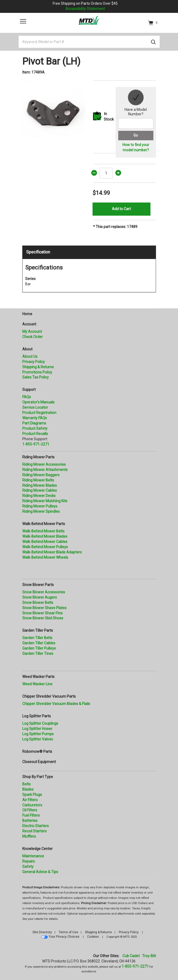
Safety (28, 867)
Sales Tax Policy (36, 377)
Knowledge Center (37, 849)
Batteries (30, 821)
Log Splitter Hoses (37, 729)
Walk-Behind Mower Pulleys (45, 547)
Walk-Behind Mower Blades (45, 536)
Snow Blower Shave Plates (44, 608)
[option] (54, 112)
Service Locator (35, 407)
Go (136, 135)
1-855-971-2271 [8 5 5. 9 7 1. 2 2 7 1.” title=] (36, 444)
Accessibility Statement (85, 9)
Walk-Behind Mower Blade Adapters (52, 552)
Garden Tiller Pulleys (39, 648)
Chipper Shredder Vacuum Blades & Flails (56, 704)
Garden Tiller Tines (38, 654)
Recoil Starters (34, 831)
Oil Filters (30, 810)
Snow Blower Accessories (44, 592)
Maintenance (33, 856)
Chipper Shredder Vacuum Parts (49, 696)
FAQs (27, 397)
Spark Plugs (32, 795)
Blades (28, 789)
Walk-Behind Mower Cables (45, 542)
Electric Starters (36, 826)
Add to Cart (121, 209)
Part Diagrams (34, 423)
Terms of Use (68, 932)
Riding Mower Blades (40, 485)
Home (27, 314)
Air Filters (30, 800)
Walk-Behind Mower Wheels (45, 557)
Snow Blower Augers (40, 597)
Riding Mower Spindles (41, 511)
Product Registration (39, 413)
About (27, 349)
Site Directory (42, 932)
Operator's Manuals (38, 402)
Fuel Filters (31, 815)
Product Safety (35, 428)
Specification (38, 252)
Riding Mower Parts (38, 457)
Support (29, 390)
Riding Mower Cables (40, 490)
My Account (32, 331)
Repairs (29, 861)
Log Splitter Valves (38, 739)
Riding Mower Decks (39, 496)
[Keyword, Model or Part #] (89, 42)
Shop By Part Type (38, 777)
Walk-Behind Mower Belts (43, 531)
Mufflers (29, 836)
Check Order (33, 337)
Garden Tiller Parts (38, 630)
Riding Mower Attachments (45, 470)
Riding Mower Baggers (41, 475)
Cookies (93, 937)
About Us (30, 356)
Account (29, 324)
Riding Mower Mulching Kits (45, 501)
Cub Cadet (131, 956)
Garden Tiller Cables (39, 643)
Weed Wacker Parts (38, 677)
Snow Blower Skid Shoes (43, 618)
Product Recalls (35, 434)
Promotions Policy (37, 372)
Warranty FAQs (35, 418)
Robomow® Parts (37, 751)
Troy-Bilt (149, 956)
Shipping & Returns (38, 367)
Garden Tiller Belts (37, 638)
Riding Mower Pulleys (40, 506)
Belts (26, 784)
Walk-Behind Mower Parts (44, 524)
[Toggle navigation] (23, 21)
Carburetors (32, 805)
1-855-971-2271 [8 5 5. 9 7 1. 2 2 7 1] (135, 966)
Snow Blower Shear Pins (42, 613)
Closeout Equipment (39, 762)
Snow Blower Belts (38, 603)
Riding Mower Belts (38, 480)
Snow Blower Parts (38, 585)
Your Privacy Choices (64, 937)
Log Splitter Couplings (40, 723)
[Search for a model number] (136, 123)
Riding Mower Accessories (44, 464)
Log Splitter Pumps (38, 734)
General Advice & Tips (40, 872)
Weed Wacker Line (37, 684)
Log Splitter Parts (37, 716)
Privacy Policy (34, 362)
